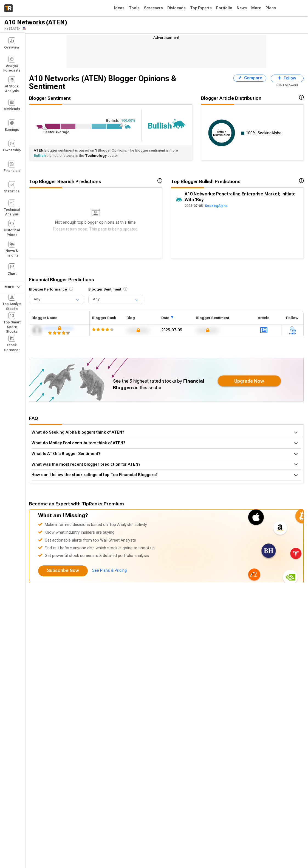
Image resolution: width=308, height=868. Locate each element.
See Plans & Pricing (109, 570)
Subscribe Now (63, 570)
